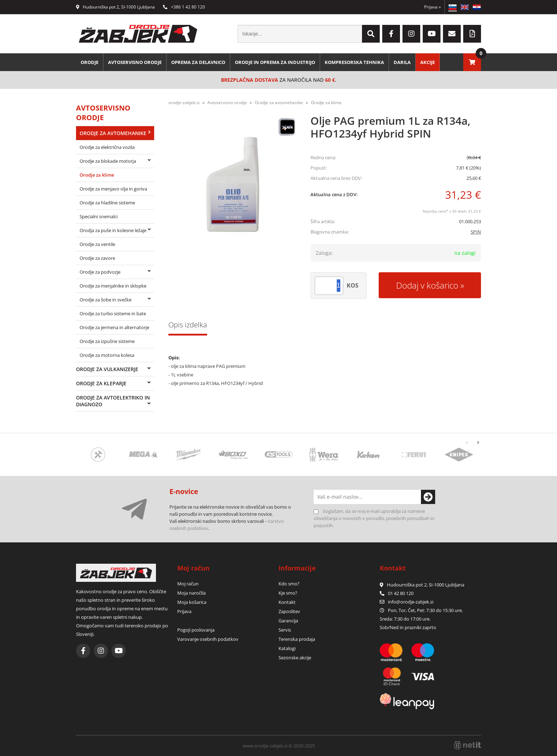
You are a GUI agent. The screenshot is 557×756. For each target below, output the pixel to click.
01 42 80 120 (397, 593)
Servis (285, 630)
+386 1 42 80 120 (184, 7)
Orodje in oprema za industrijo (275, 62)
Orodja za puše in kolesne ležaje (113, 230)
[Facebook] (391, 34)
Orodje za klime (97, 175)
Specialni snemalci (99, 216)
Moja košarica (192, 602)
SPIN (476, 232)
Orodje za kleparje (101, 383)
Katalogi (287, 648)
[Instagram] (411, 34)
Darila (402, 62)
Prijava (432, 7)
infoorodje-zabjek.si (411, 602)
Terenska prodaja (297, 639)
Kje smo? (288, 593)
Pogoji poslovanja (196, 630)
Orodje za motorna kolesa (107, 355)
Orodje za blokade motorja (108, 161)
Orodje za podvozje (100, 272)
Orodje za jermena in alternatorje (114, 327)
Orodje (90, 62)
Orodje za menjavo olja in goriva (113, 189)
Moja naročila (191, 593)
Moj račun (188, 584)
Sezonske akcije (295, 658)
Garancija (288, 621)
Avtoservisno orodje (135, 62)
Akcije (428, 62)
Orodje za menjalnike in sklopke (113, 286)
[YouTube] (432, 34)
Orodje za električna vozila (107, 147)
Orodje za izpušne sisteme (107, 341)
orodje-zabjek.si (184, 103)
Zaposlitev (289, 611)
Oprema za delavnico (198, 62)
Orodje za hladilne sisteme (107, 203)
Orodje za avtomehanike (113, 133)
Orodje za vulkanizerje (107, 369)
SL (453, 7)
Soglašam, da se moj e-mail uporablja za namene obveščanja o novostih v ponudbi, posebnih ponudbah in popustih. (374, 518)
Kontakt (287, 602)
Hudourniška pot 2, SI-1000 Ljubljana (115, 7)
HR (477, 7)
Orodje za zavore (97, 258)
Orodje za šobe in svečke (106, 300)
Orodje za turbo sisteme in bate (113, 313)
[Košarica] (472, 62)
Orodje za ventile (97, 244)
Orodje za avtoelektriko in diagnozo (113, 401)
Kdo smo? (289, 584)
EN (465, 7)
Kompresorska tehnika (354, 62)
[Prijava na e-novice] (428, 497)
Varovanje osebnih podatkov (208, 639)
